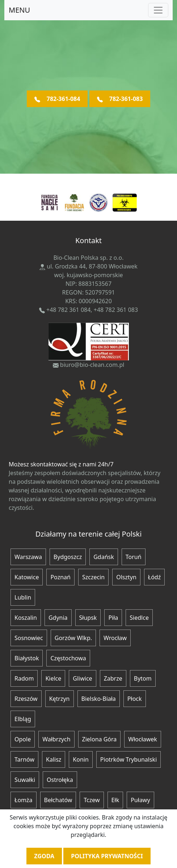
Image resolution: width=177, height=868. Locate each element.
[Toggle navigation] (158, 10)
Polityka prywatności (107, 856)
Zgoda (44, 856)
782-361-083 (120, 99)
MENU (19, 10)
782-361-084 (57, 99)
